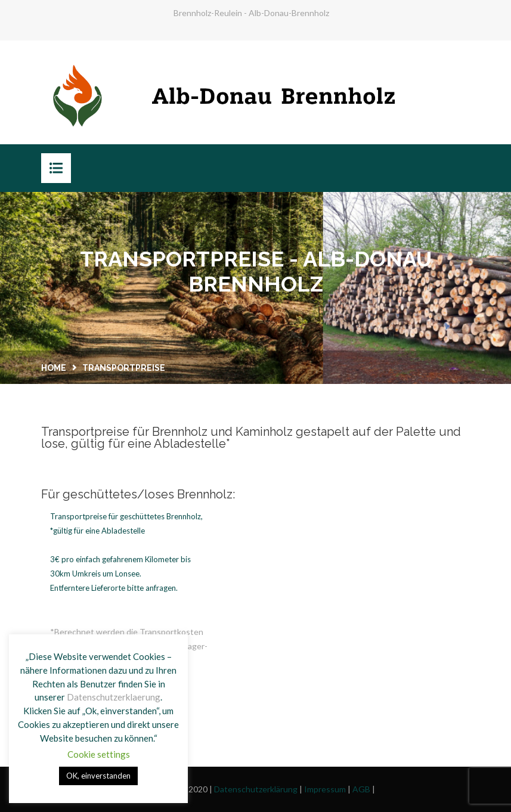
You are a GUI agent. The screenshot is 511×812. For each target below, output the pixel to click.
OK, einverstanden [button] (98, 776)
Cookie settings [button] (99, 754)
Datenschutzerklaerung (114, 697)
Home (54, 368)
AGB (361, 789)
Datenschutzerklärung (256, 789)
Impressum (325, 789)
